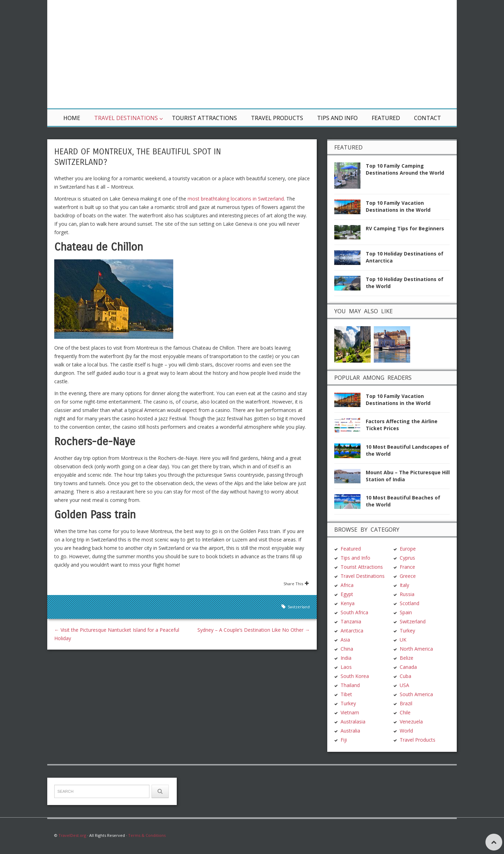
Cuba (405, 676)
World (406, 731)
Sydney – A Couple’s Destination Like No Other (254, 630)
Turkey (348, 703)
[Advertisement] (336, 54)
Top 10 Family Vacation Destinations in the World (398, 206)
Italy (404, 585)
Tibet (346, 694)
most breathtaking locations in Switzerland (236, 199)
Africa (347, 585)
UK (403, 640)
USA (404, 685)
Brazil (406, 703)
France (407, 567)
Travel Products (277, 118)
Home (72, 118)
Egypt (347, 594)
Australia (350, 731)
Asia (345, 640)
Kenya (348, 603)
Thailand (350, 685)
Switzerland (299, 607)
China (347, 649)
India (346, 658)
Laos (346, 667)
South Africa (354, 612)
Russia (407, 594)
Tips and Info (337, 118)
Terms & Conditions (147, 835)
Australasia (353, 722)
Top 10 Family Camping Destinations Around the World (405, 169)
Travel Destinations (126, 118)
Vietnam (350, 712)
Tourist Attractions (204, 118)
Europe (408, 549)
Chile (405, 712)
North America (416, 649)
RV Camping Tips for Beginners (405, 228)
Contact (428, 118)
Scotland (409, 603)
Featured (386, 118)
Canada (408, 667)
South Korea (355, 676)
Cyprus (407, 558)
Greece (408, 576)
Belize (407, 658)
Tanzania (351, 621)
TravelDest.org (72, 835)
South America (416, 694)
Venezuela (411, 722)
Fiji (344, 740)
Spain (406, 612)
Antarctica (352, 631)
